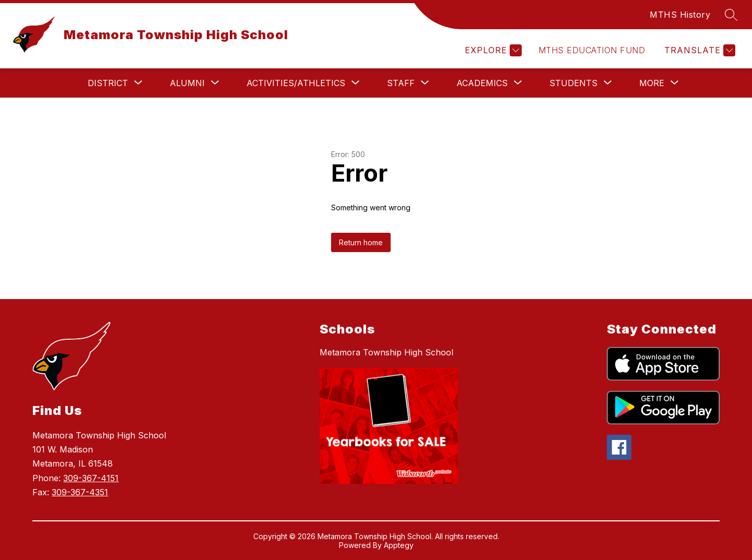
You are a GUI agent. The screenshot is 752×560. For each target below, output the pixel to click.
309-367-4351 (80, 492)
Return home (361, 242)
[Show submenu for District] (108, 83)
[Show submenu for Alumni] (187, 83)
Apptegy (399, 545)
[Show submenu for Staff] (401, 83)
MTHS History (680, 15)
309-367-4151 (91, 478)
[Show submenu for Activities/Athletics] (296, 83)
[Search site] (731, 15)
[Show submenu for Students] (573, 83)
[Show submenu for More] (652, 83)
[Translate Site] (698, 50)
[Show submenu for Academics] (482, 83)
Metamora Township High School (386, 352)
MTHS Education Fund (592, 50)
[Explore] (492, 50)
